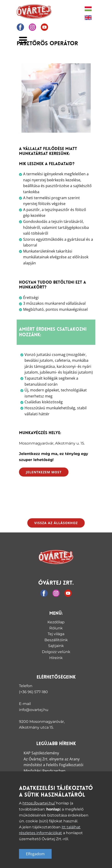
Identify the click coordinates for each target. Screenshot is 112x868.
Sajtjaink (56, 646)
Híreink (56, 658)
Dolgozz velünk (56, 652)
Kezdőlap (56, 622)
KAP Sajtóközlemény (41, 753)
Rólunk (56, 628)
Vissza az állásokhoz (56, 523)
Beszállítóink (56, 640)
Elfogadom (35, 854)
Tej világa (56, 634)
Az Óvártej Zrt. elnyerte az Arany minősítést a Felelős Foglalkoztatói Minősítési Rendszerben (53, 765)
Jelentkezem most (44, 472)
